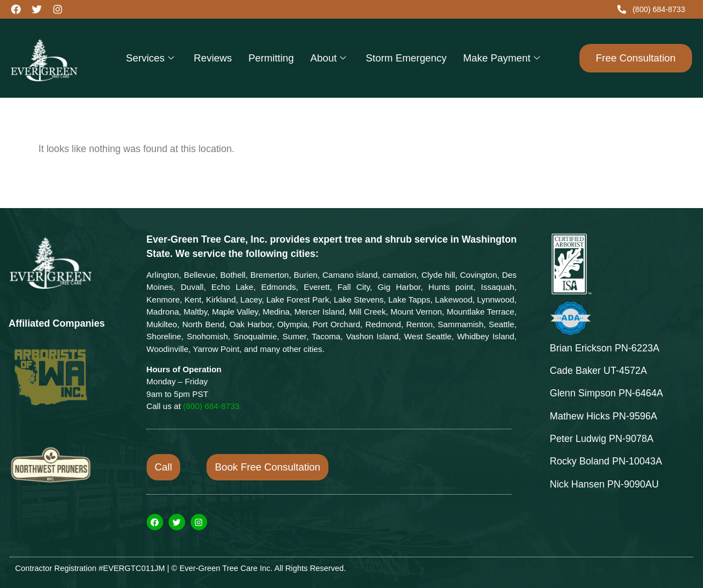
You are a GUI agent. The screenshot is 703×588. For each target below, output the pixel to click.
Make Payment (501, 58)
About (328, 58)
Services (150, 58)
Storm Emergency (406, 58)
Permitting (271, 58)
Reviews (213, 58)
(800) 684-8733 (211, 406)
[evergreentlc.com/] (62, 58)
